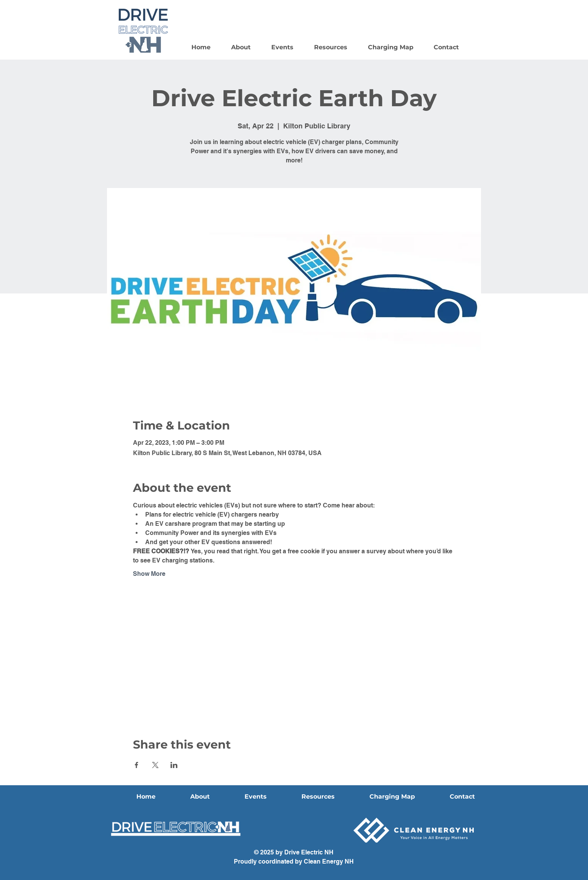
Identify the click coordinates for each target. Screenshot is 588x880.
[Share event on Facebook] (137, 765)
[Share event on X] (155, 765)
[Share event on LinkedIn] (174, 765)
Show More (149, 574)
